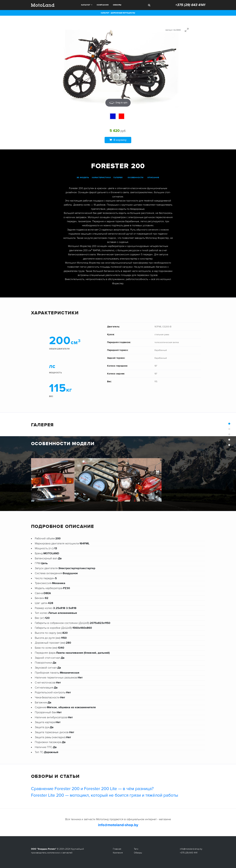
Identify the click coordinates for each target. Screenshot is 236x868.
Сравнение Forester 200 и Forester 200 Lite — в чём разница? (92, 789)
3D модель (83, 178)
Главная (117, 849)
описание (153, 178)
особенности (136, 178)
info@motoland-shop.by (118, 825)
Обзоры (117, 5)
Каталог (86, 5)
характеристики (101, 178)
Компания (103, 5)
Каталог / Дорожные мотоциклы (118, 13)
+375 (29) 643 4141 (190, 5)
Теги (136, 849)
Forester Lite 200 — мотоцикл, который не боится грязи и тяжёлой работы (105, 795)
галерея (118, 178)
